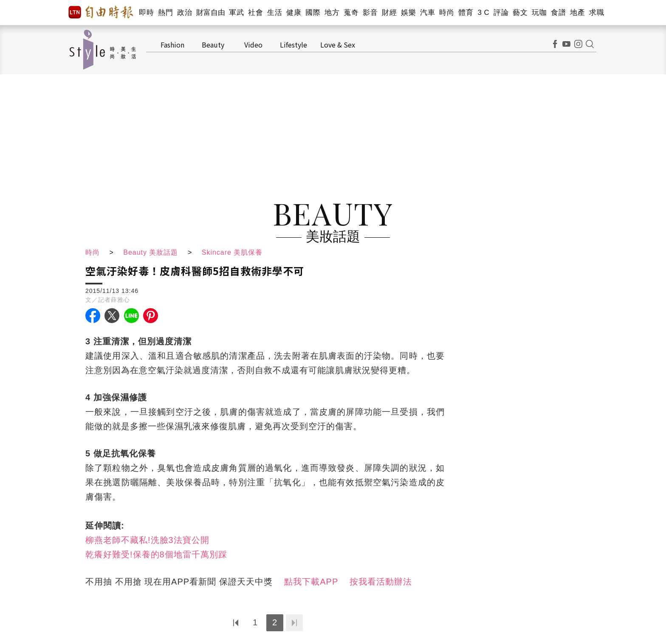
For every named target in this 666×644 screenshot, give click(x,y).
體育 (466, 13)
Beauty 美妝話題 (151, 252)
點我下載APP (311, 582)
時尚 (447, 13)
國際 (313, 13)
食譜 (558, 13)
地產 (577, 13)
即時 (146, 13)
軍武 (236, 13)
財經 (389, 13)
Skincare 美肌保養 (232, 252)
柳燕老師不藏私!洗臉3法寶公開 (147, 540)
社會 (255, 13)
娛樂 (408, 13)
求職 (597, 13)
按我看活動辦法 (381, 582)
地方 (332, 13)
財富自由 (210, 13)
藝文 (520, 13)
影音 (370, 13)
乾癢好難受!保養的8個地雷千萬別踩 (156, 554)
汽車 (428, 13)
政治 (185, 13)
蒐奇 (351, 13)
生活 (275, 13)
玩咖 (539, 13)
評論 (501, 13)
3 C (483, 13)
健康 (294, 13)
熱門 (165, 13)
